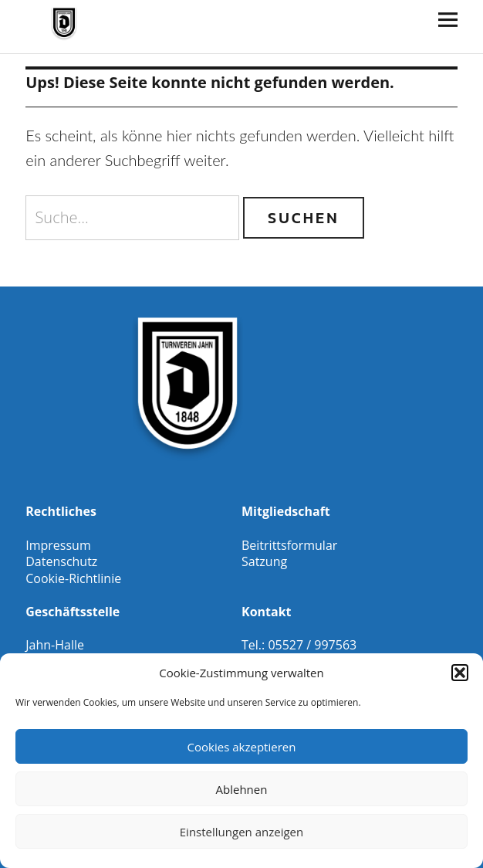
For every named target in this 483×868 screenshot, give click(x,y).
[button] (460, 673)
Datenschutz (61, 561)
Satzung (264, 561)
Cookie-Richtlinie (73, 578)
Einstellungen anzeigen (241, 832)
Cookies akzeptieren (242, 747)
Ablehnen (242, 789)
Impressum (58, 545)
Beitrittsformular (289, 545)
